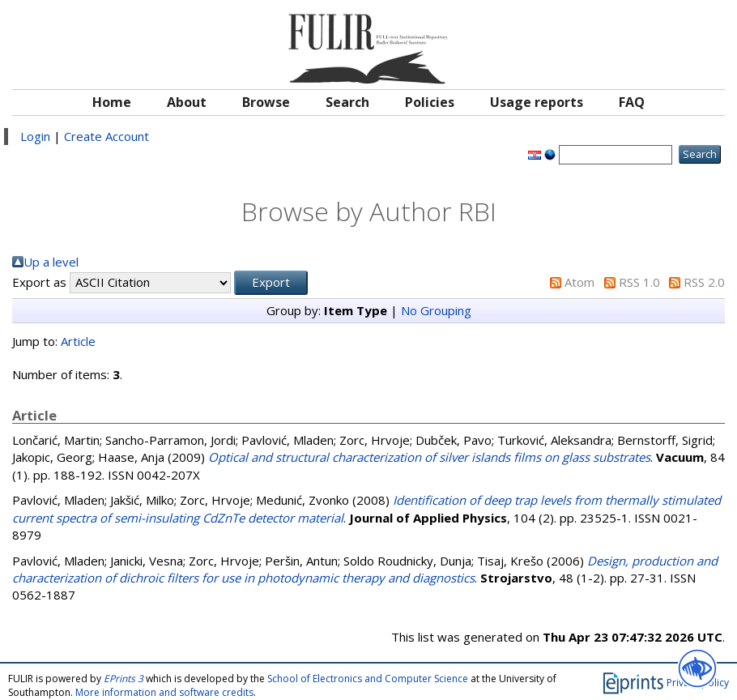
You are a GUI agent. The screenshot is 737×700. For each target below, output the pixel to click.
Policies (430, 102)
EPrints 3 (124, 679)
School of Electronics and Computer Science (368, 679)
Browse (266, 102)
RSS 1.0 (639, 282)
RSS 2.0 (704, 282)
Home (112, 102)
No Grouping (436, 310)
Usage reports (537, 102)
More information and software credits (164, 692)
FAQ (632, 102)
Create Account (107, 136)
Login (35, 136)
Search (347, 102)
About (187, 102)
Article (78, 341)
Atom (579, 282)
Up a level (51, 262)
